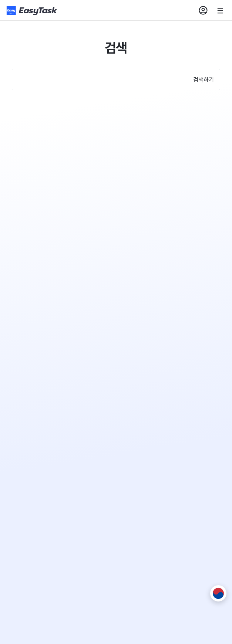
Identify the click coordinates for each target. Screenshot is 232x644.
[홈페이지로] (33, 11)
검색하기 (204, 79)
